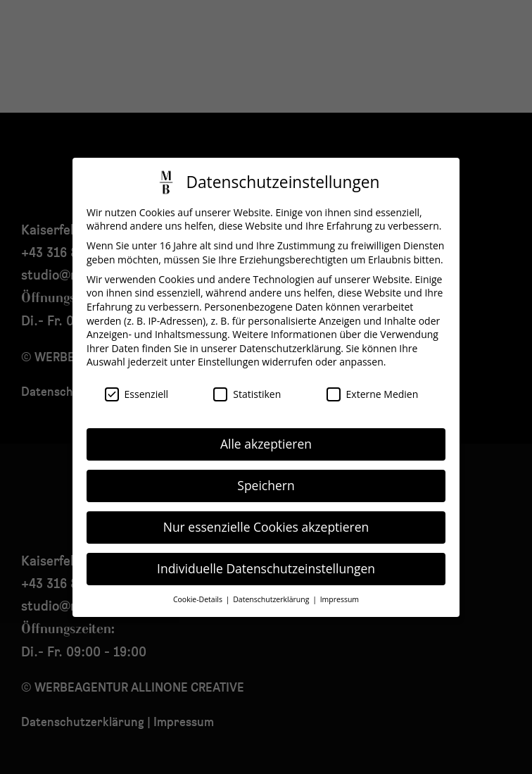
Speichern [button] (266, 472)
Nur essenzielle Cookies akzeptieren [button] (266, 513)
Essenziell (137, 381)
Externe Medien (373, 381)
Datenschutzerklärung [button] (272, 586)
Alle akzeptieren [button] (266, 430)
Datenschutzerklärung (290, 335)
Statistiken (247, 381)
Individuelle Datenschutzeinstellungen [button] (266, 555)
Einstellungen (229, 348)
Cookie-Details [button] (199, 586)
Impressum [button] (340, 586)
